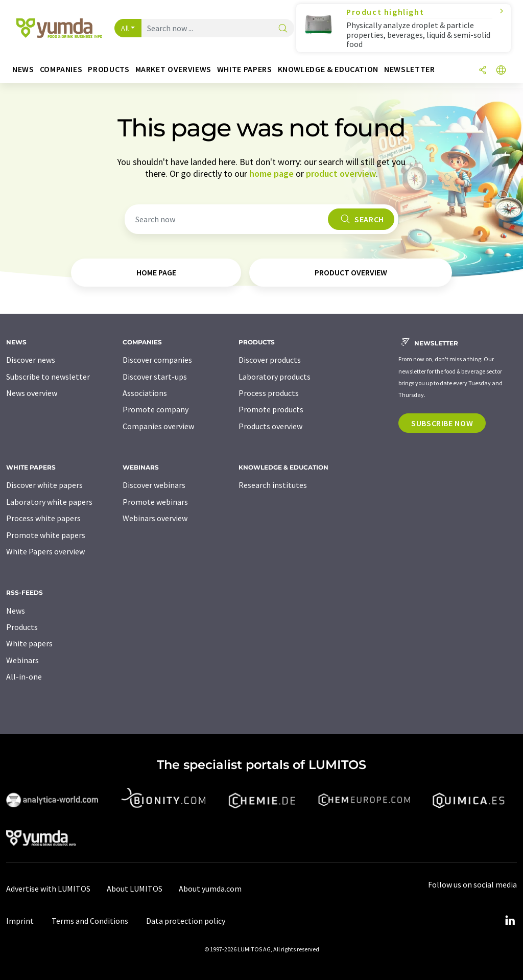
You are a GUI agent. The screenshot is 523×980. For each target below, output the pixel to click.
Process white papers (43, 518)
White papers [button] (245, 69)
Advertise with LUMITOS (48, 889)
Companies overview (158, 426)
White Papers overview (45, 551)
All (125, 28)
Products (22, 627)
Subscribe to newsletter (48, 377)
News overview (32, 393)
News (16, 611)
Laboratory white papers (49, 502)
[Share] (483, 71)
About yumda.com (210, 889)
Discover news (31, 360)
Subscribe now (442, 423)
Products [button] (109, 69)
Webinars (22, 660)
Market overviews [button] (173, 69)
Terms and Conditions (90, 921)
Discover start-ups (155, 377)
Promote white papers (46, 535)
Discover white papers (44, 485)
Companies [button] (61, 69)
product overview (341, 173)
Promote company (156, 409)
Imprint (20, 921)
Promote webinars (155, 502)
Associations (145, 393)
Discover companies (157, 360)
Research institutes (273, 485)
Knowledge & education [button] (328, 69)
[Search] (283, 29)
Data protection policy (186, 921)
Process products (269, 393)
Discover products (270, 360)
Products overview (270, 426)
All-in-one (24, 676)
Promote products (271, 409)
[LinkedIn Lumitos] (510, 921)
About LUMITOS (135, 889)
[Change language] (501, 71)
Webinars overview (155, 518)
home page (271, 173)
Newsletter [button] (409, 69)
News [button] (23, 69)
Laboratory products (275, 377)
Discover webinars (154, 485)
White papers (29, 643)
